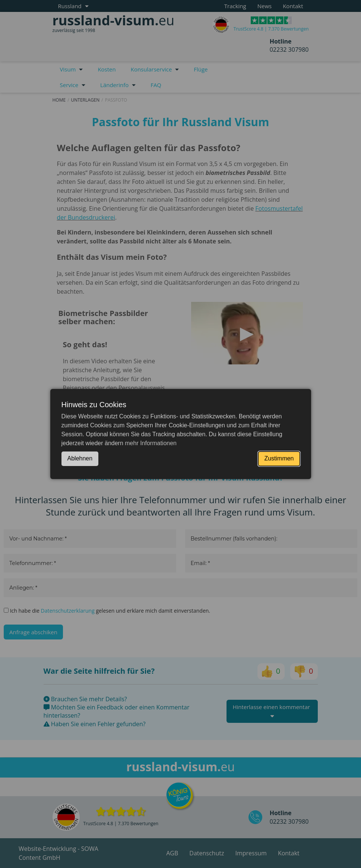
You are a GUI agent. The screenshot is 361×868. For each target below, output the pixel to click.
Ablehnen (80, 458)
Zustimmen (279, 458)
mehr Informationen (151, 443)
